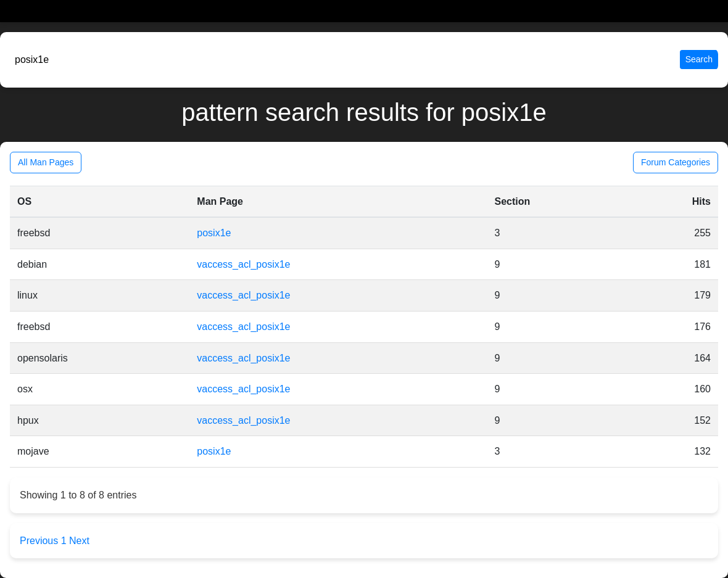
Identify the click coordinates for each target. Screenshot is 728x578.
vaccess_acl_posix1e (243, 264)
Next (79, 541)
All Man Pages (46, 162)
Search (699, 59)
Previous (40, 541)
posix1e (214, 233)
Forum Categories (676, 162)
